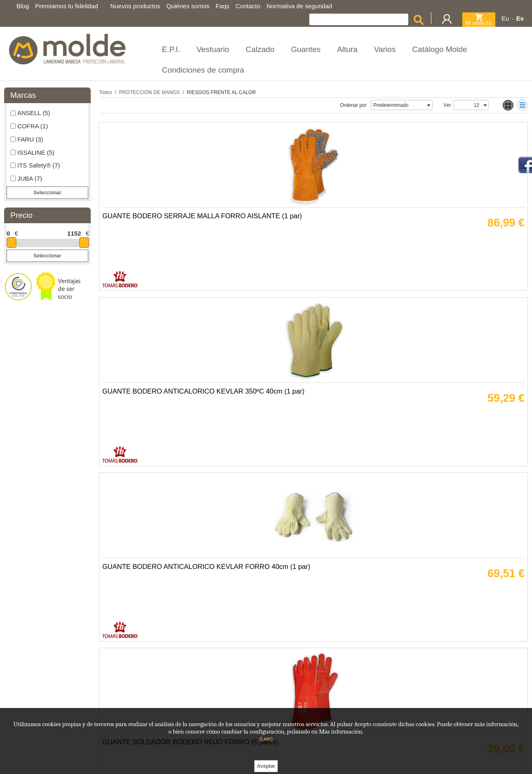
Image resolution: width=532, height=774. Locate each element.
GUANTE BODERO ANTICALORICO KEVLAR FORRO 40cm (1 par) (355, 251)
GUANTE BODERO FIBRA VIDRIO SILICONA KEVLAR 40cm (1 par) (253, 424)
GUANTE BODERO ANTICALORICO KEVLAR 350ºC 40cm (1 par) (250, 251)
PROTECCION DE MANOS (149, 92)
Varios (385, 49)
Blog (23, 6)
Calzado (260, 49)
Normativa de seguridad (299, 6)
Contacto (248, 6)
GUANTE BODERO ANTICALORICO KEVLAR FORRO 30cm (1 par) (145, 598)
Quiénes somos (188, 6)
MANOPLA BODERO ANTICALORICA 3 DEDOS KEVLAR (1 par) (251, 598)
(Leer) (266, 739)
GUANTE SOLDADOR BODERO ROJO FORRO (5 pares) (462, 251)
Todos (106, 92)
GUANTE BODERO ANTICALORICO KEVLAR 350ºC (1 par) (460, 424)
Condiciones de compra (203, 70)
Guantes (306, 49)
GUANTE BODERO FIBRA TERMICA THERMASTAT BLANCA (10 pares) (460, 598)
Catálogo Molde (439, 49)
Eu (505, 18)
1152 (74, 233)
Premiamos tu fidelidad (67, 6)
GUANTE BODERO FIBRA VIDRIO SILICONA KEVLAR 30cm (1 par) (358, 598)
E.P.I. (171, 49)
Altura (347, 49)
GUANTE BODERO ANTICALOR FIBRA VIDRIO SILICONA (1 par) (148, 424)
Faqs (222, 6)
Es (520, 18)
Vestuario (213, 49)
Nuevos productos (135, 6)
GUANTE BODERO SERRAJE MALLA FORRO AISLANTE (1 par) (146, 251)
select (428, 105)
